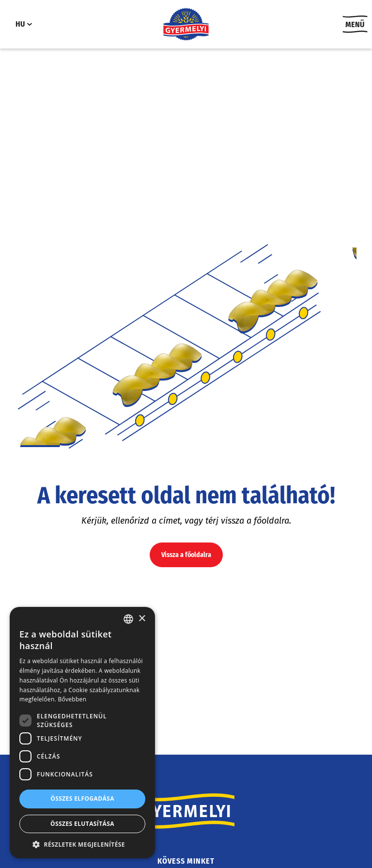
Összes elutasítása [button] (82, 824)
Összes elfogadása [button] (82, 798)
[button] (82, 844)
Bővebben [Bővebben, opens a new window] (72, 699)
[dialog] (82, 733)
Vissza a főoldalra (186, 555)
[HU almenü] (30, 24)
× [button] (142, 619)
